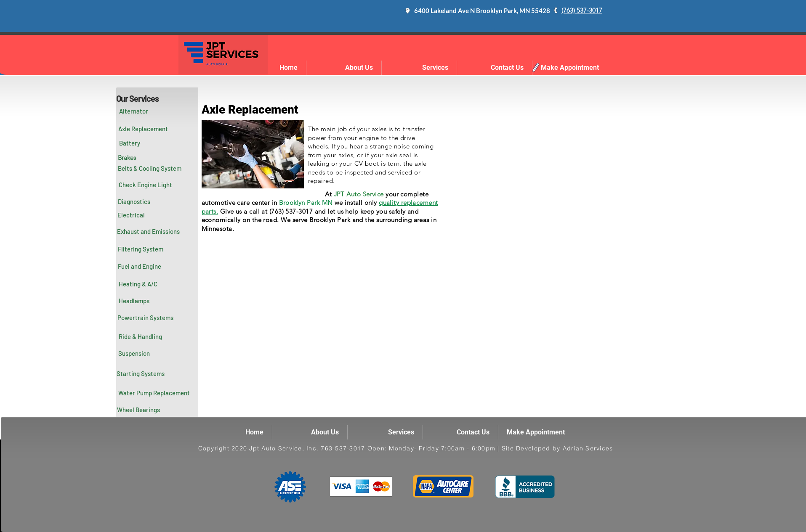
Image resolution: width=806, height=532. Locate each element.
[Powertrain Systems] (146, 318)
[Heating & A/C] (138, 284)
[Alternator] (134, 111)
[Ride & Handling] (141, 336)
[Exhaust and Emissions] (149, 231)
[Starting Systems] (141, 373)
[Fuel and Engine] (140, 266)
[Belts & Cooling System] (150, 168)
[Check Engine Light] (146, 185)
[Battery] (130, 143)
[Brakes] (127, 157)
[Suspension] (134, 353)
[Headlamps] (134, 301)
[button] (131, 215)
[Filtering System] (141, 249)
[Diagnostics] (134, 202)
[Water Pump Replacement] (154, 393)
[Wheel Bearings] (138, 410)
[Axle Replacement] (143, 129)
